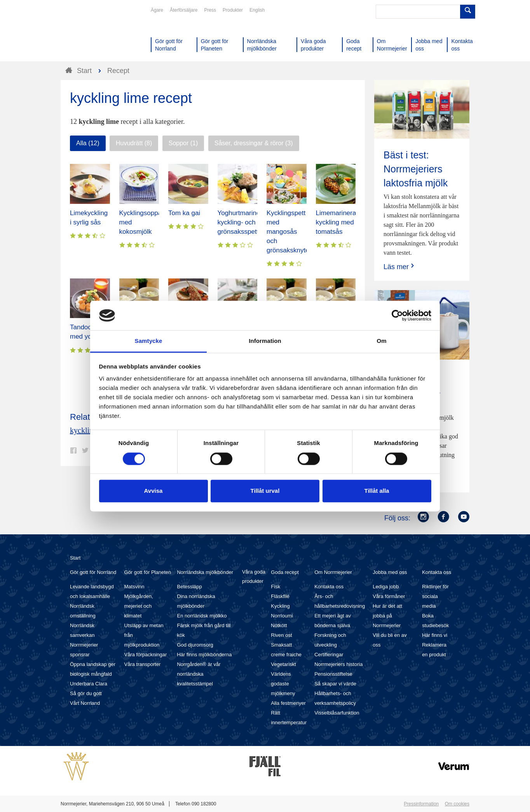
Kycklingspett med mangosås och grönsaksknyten (290, 232)
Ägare (157, 10)
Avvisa (153, 491)
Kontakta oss (329, 587)
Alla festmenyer (288, 703)
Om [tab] (381, 341)
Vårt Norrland (85, 703)
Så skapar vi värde (335, 684)
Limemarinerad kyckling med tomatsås (338, 222)
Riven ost (281, 635)
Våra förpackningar (146, 655)
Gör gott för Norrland (93, 572)
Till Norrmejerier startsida (90, 34)
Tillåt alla (377, 491)
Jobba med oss (390, 572)
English (257, 10)
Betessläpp (189, 587)
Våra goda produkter (254, 576)
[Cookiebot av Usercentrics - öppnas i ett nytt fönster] (397, 315)
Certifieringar (329, 655)
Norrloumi (282, 616)
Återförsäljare (184, 10)
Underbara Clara (89, 684)
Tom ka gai (184, 213)
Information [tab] (265, 341)
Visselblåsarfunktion (337, 713)
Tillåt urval (265, 491)
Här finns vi (435, 635)
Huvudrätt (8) (134, 143)
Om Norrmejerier (333, 572)
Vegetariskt (283, 664)
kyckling (84, 430)
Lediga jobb (386, 587)
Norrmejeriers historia (338, 664)
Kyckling (280, 606)
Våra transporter (143, 664)
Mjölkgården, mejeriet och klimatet (139, 606)
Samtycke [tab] (149, 341)
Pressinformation (421, 804)
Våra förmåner (389, 596)
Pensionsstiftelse (333, 674)
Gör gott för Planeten (148, 572)
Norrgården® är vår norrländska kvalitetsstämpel (199, 674)
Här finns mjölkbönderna (204, 655)
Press (210, 10)
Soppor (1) (183, 143)
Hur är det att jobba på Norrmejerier (387, 616)
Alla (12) (88, 143)
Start (75, 558)
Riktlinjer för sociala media (435, 596)
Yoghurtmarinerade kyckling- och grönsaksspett (246, 222)
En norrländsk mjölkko (202, 616)
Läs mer (400, 267)
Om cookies (457, 804)
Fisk (275, 587)
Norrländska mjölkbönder (205, 572)
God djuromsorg (195, 645)
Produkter (233, 10)
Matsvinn (134, 587)
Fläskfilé (280, 596)
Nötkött (279, 625)
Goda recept (285, 572)
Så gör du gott (86, 693)
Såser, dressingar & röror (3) (254, 143)
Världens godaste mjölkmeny (283, 684)
